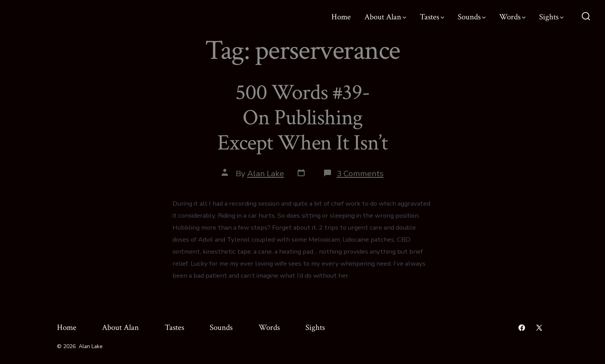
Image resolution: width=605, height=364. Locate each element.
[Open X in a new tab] (539, 328)
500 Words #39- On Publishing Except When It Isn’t (302, 118)
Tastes (432, 17)
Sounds (472, 17)
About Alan (385, 17)
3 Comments (360, 173)
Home (341, 17)
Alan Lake (266, 173)
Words (512, 17)
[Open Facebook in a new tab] (522, 328)
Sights (551, 17)
